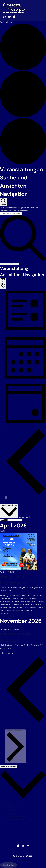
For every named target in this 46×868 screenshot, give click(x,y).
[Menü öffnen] (42, 8)
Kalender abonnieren (9, 766)
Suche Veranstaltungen (9, 264)
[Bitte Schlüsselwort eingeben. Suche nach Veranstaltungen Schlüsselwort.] (11, 214)
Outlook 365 (11, 810)
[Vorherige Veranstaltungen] (25, 494)
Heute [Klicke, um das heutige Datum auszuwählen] (3, 502)
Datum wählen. (26, 517)
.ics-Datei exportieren (15, 816)
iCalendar (9, 807)
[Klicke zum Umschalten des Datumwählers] (9, 511)
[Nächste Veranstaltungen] (6, 497)
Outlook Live (11, 813)
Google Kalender (12, 804)
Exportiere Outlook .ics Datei (18, 819)
